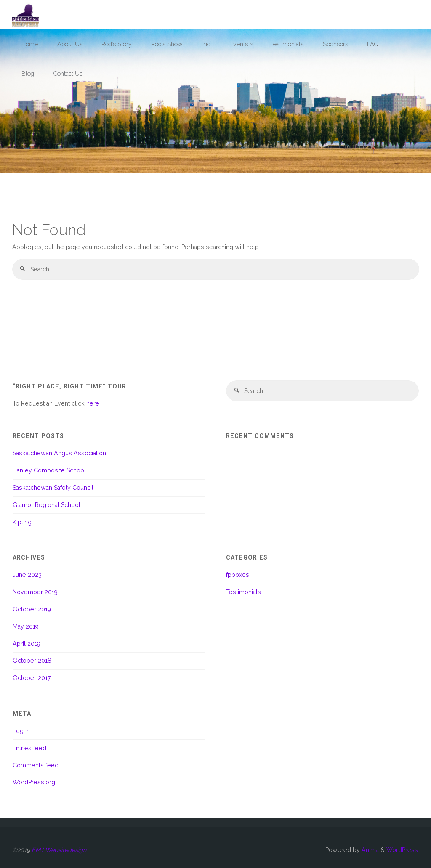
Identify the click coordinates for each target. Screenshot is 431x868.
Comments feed (36, 765)
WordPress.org (34, 782)
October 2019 (32, 609)
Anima (369, 850)
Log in (21, 731)
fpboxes (238, 575)
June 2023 (27, 575)
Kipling (22, 522)
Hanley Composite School (49, 470)
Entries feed (29, 748)
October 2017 (32, 678)
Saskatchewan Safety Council (53, 488)
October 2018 (32, 661)
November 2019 (35, 592)
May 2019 (26, 626)
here (93, 403)
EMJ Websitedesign (59, 850)
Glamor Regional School (47, 505)
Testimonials (243, 592)
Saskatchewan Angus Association (59, 453)
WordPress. (403, 850)
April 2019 (27, 644)
